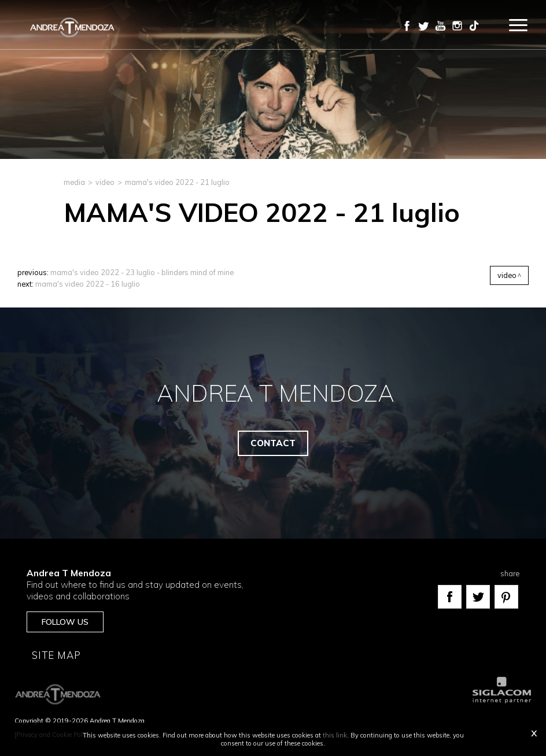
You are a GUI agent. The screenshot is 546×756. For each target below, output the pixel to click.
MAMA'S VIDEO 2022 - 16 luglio (88, 284)
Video (105, 182)
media (74, 182)
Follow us (65, 622)
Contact (273, 443)
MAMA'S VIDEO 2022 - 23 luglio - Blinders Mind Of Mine (142, 272)
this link (335, 735)
